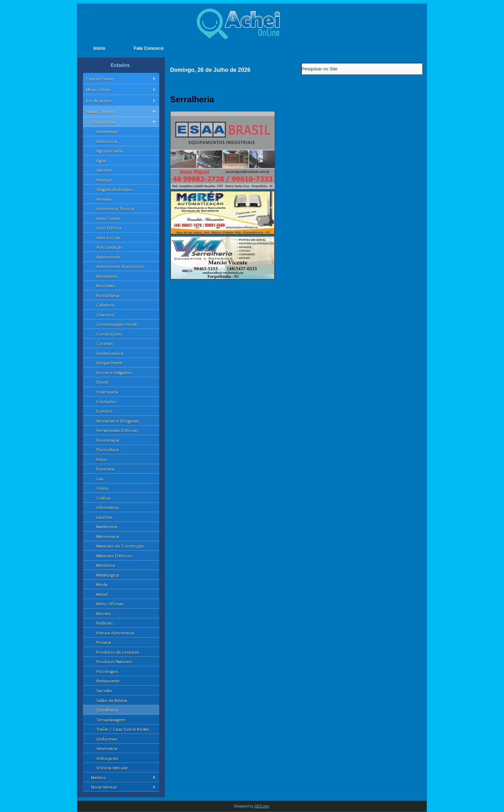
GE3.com (262, 806)
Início (99, 48)
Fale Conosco (149, 48)
